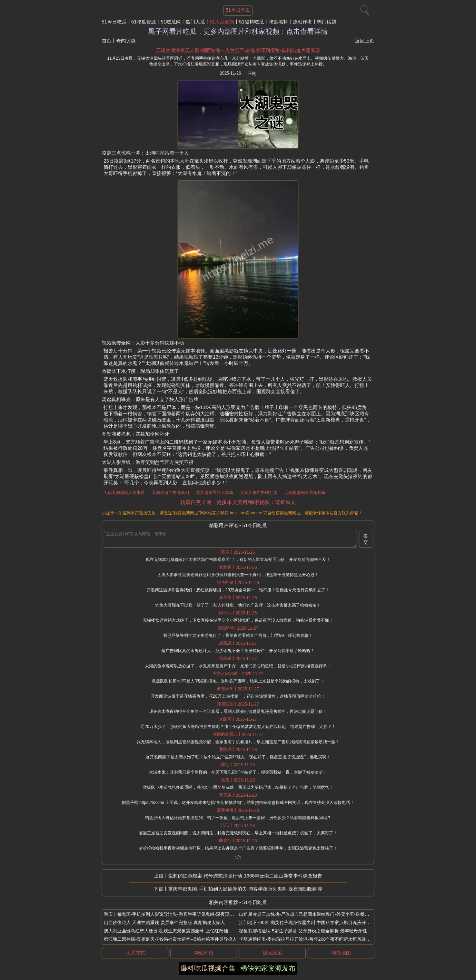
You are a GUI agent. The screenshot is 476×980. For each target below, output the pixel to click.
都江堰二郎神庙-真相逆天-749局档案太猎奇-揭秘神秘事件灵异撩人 (170, 939)
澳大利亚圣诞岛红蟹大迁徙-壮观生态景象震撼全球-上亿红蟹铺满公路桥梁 (177, 931)
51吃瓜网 (171, 22)
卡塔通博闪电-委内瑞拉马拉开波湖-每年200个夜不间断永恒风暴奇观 (307, 939)
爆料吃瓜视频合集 (208, 968)
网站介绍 (204, 953)
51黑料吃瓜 (251, 22)
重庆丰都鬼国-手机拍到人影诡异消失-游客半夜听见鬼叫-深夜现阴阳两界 (245, 889)
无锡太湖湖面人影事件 (124, 493)
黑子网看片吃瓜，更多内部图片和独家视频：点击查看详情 (238, 31)
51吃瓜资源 (144, 22)
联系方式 (135, 953)
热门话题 (327, 22)
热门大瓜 (195, 22)
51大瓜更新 (222, 22)
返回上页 (365, 41)
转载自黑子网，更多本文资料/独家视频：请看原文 (238, 502)
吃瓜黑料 (278, 22)
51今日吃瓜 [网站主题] (238, 10)
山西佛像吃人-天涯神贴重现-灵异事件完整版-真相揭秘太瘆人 (164, 923)
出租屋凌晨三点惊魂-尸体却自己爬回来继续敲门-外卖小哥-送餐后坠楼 (309, 914)
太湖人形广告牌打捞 (259, 493)
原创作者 (303, 22)
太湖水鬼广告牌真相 (170, 493)
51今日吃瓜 (114, 22)
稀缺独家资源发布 (268, 968)
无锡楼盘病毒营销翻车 (305, 493)
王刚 (252, 74)
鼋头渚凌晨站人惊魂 (215, 493)
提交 (366, 539)
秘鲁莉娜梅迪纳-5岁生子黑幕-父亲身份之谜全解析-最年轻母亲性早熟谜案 (312, 931)
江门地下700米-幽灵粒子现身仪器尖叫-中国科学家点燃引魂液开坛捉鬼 (309, 923)
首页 (107, 41)
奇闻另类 (126, 41)
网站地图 (341, 953)
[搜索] (364, 9)
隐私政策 (272, 953)
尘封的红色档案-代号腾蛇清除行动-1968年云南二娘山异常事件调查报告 (245, 876)
